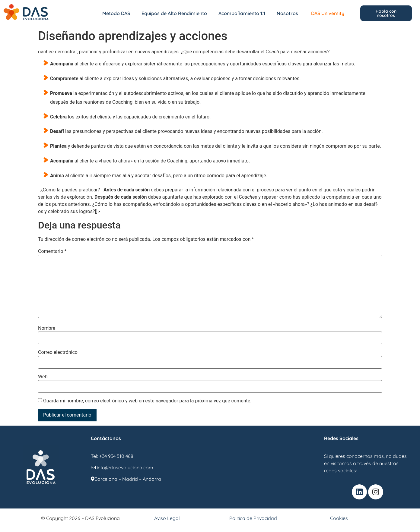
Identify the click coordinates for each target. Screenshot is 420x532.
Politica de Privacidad (253, 518)
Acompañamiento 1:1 (242, 13)
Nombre (47, 328)
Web (43, 377)
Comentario (52, 251)
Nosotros (287, 13)
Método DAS (116, 13)
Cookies (339, 518)
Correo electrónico (58, 352)
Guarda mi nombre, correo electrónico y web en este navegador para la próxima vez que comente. (147, 401)
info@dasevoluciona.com (122, 467)
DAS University (328, 13)
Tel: (95, 456)
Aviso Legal (167, 518)
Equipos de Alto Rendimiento (174, 13)
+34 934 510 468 (116, 456)
